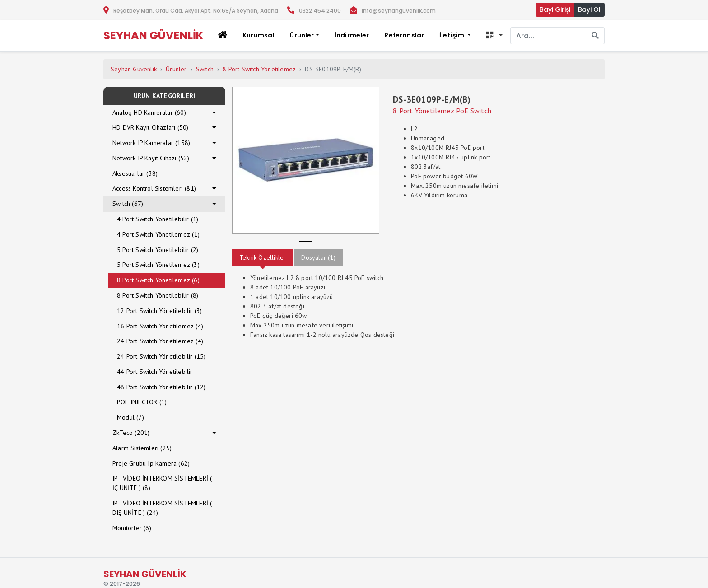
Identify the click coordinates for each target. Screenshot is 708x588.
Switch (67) (128, 204)
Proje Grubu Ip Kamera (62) (151, 463)
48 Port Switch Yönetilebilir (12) (161, 387)
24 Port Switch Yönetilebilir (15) (161, 356)
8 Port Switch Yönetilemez (259, 69)
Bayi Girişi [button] (555, 9)
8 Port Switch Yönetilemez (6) (158, 280)
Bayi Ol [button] (589, 9)
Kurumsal (258, 35)
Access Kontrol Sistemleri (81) (154, 188)
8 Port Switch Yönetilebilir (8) (158, 295)
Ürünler (176, 69)
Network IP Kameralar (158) (151, 143)
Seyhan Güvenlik (134, 69)
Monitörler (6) (132, 528)
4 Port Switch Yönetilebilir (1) (158, 219)
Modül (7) (130, 417)
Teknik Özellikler (263, 257)
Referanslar (404, 35)
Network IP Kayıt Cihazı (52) (151, 158)
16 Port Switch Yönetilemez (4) (160, 326)
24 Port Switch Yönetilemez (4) (160, 341)
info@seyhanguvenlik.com (399, 11)
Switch (205, 69)
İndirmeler (352, 35)
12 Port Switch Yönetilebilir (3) (159, 311)
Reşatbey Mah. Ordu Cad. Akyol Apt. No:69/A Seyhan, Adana (196, 11)
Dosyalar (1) (318, 257)
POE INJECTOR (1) (142, 402)
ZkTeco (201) (131, 433)
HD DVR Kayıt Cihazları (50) (150, 127)
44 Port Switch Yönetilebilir (155, 372)
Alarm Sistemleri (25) (142, 448)
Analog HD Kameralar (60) (149, 112)
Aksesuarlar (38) (135, 173)
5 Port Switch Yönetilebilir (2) (158, 250)
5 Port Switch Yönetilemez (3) (158, 265)
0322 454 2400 (320, 11)
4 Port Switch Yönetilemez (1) (158, 234)
